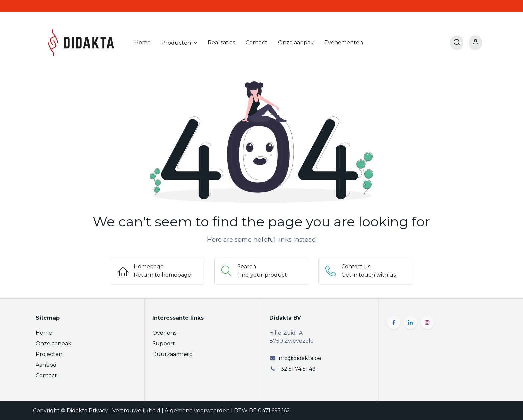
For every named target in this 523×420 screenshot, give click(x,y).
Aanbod (46, 365)
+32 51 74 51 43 (297, 369)
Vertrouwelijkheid (136, 410)
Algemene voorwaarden (197, 410)
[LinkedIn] (410, 322)
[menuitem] (143, 43)
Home (44, 333)
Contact (46, 375)
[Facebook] (394, 322)
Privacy (98, 410)
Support (164, 343)
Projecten (49, 354)
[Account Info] (475, 43)
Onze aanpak (54, 343)
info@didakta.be (299, 358)
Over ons (164, 333)
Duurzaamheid (173, 354)
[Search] (457, 43)
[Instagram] (427, 322)
